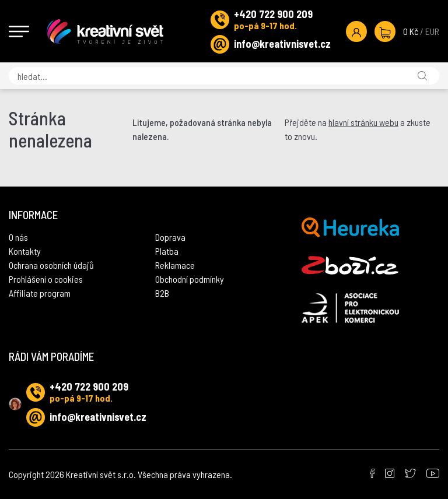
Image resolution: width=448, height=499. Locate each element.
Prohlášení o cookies (46, 279)
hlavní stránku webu (363, 122)
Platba (167, 251)
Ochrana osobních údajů (51, 265)
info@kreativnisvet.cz (282, 44)
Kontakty (25, 251)
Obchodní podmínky (190, 279)
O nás (18, 237)
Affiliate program (40, 293)
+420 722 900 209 (273, 14)
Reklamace (175, 265)
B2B (162, 293)
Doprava (170, 237)
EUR (432, 31)
